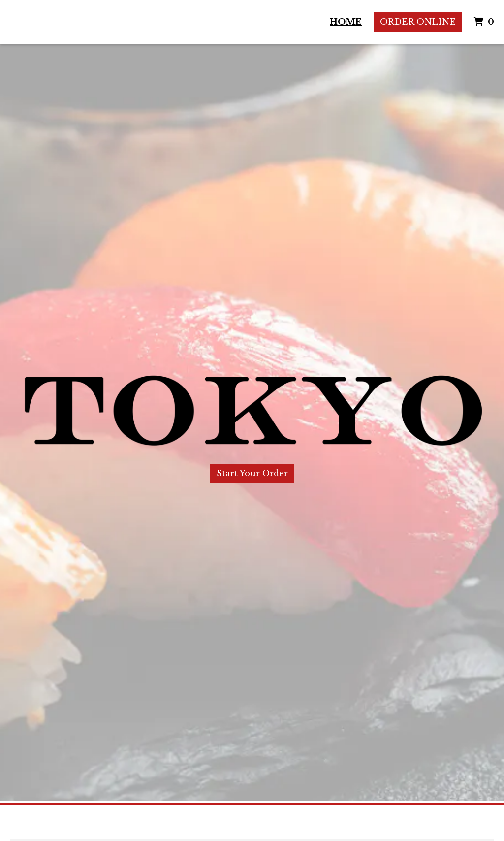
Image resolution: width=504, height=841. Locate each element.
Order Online (418, 22)
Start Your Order (252, 473)
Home (346, 22)
